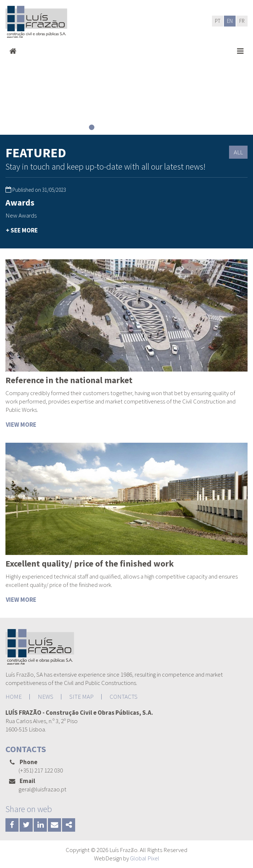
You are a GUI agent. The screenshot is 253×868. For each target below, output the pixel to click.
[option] (63, 217)
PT (218, 21)
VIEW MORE (21, 425)
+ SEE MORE (22, 230)
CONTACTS (124, 697)
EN (230, 21)
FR (242, 21)
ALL (238, 152)
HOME (14, 697)
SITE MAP (81, 697)
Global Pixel (145, 858)
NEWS (46, 697)
